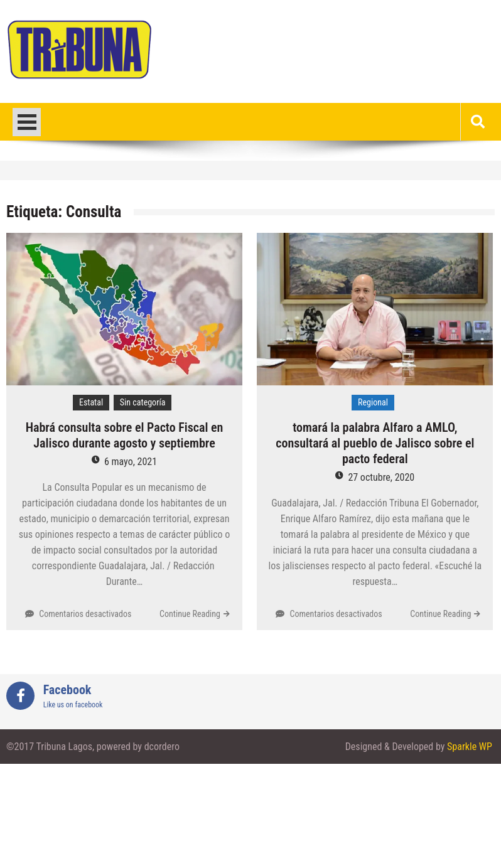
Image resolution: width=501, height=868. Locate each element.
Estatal (91, 402)
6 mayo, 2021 (131, 462)
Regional (373, 402)
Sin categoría (143, 402)
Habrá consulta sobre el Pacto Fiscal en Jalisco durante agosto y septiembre (125, 435)
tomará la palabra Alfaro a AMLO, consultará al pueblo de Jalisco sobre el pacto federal (375, 443)
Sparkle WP (470, 747)
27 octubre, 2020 (381, 477)
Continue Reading (190, 614)
